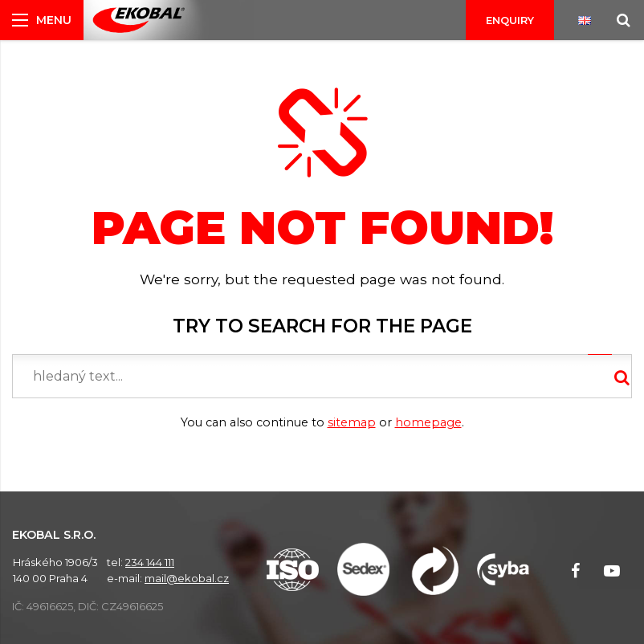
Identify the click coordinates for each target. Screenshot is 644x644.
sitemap (352, 422)
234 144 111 (150, 562)
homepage (428, 422)
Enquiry (510, 20)
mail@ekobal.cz (187, 578)
